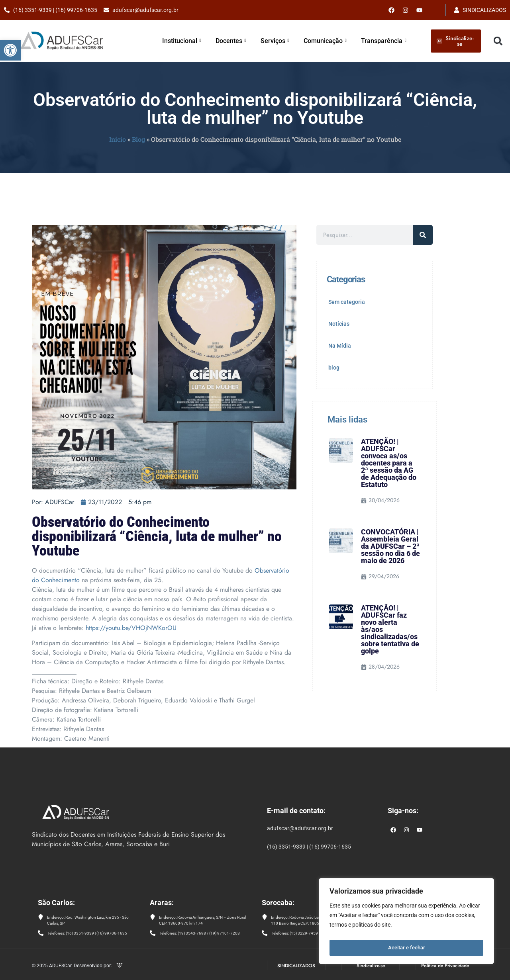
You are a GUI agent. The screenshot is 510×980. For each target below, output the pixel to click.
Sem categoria (347, 302)
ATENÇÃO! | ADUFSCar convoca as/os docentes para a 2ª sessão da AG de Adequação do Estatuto (389, 463)
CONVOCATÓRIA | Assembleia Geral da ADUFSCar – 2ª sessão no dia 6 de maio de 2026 (390, 546)
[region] (406, 923)
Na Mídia (340, 346)
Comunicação (330, 41)
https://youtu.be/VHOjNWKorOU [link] (131, 628)
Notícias (339, 324)
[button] (10, 50)
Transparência (386, 41)
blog (334, 368)
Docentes (239, 41)
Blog (138, 139)
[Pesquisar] (423, 235)
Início (118, 139)
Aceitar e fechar (407, 948)
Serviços (282, 41)
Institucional (191, 41)
